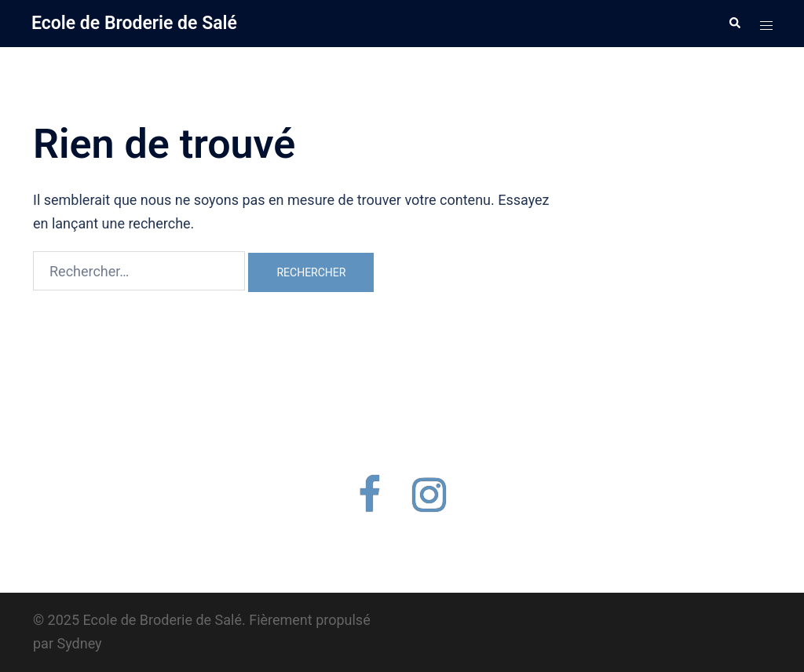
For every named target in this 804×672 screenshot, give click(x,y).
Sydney (79, 643)
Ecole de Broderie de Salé (134, 23)
